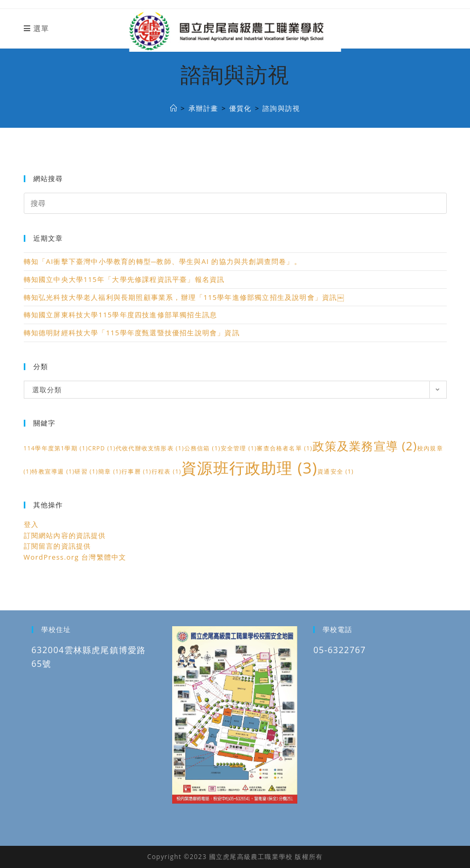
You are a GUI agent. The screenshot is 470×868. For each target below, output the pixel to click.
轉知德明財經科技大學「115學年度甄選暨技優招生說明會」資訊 (132, 333)
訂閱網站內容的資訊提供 (65, 535)
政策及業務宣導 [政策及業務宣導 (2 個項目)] (365, 446)
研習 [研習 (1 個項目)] (86, 471)
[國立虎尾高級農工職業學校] (174, 108)
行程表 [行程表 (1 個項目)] (167, 471)
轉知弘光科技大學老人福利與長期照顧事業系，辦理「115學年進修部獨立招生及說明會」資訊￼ (184, 297)
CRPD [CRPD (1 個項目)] (102, 448)
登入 (31, 524)
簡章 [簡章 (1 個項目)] (110, 471)
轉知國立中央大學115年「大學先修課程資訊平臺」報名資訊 (124, 279)
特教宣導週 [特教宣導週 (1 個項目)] (53, 471)
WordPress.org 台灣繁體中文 (75, 557)
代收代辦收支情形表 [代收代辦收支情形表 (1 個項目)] (150, 448)
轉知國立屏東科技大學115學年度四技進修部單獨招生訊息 (121, 315)
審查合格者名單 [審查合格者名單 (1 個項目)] (284, 448)
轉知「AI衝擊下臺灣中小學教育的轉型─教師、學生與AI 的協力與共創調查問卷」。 (163, 261)
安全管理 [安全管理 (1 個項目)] (239, 448)
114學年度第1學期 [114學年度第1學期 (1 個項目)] (56, 448)
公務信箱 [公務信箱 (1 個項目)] (203, 448)
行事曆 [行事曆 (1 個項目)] (137, 471)
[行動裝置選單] (36, 28)
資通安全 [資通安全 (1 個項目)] (336, 471)
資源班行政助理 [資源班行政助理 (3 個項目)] (249, 468)
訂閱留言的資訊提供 (58, 546)
